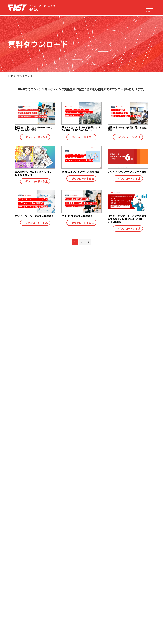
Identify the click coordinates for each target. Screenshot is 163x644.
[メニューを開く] (151, 5)
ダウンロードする (35, 137)
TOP (10, 76)
